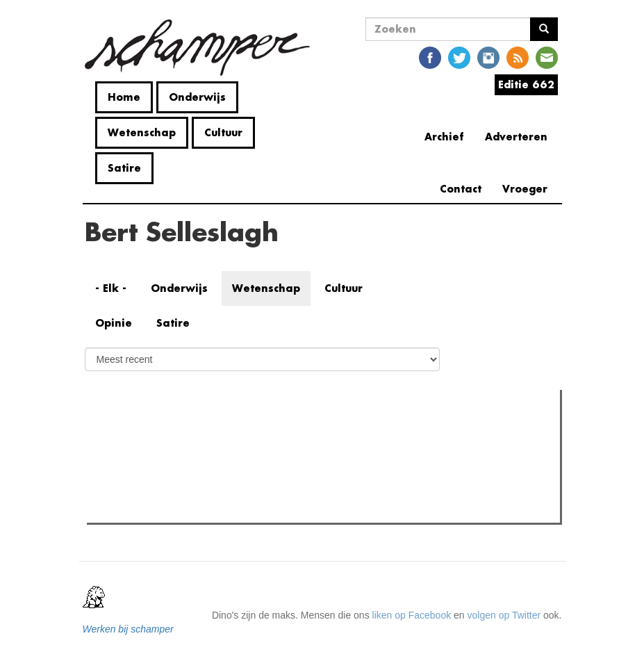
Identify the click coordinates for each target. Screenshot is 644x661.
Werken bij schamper (128, 629)
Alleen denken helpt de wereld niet (188, 508)
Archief (444, 137)
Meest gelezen (131, 432)
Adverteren (516, 137)
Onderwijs (197, 97)
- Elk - (111, 288)
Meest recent (211, 431)
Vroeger (525, 189)
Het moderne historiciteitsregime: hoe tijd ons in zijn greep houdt (252, 491)
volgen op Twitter (504, 615)
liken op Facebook (412, 615)
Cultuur (223, 132)
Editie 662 (526, 84)
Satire (124, 168)
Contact (461, 189)
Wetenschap (142, 132)
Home (124, 97)
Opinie (114, 323)
